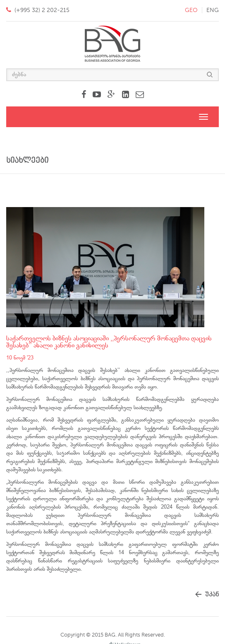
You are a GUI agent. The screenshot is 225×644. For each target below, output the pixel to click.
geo (191, 10)
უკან (212, 595)
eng (213, 10)
